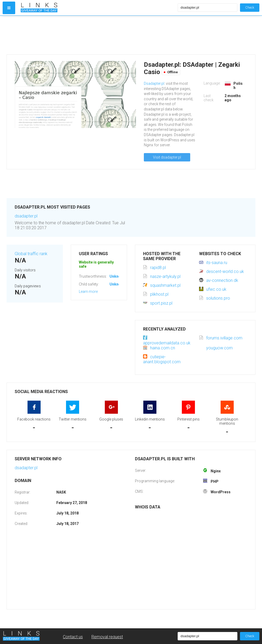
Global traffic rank (31, 254)
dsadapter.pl (26, 216)
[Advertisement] (98, 35)
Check (250, 7)
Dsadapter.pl (154, 83)
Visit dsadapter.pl (167, 157)
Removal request (107, 637)
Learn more (88, 292)
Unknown (118, 276)
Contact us (73, 637)
